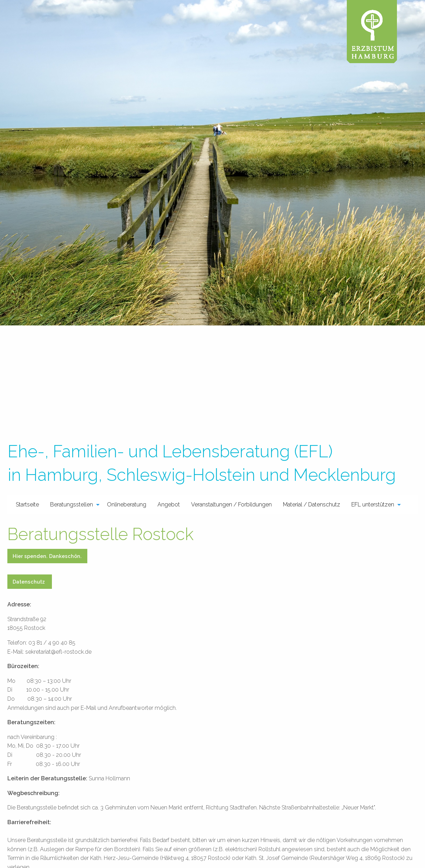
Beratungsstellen (72, 504)
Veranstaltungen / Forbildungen (231, 504)
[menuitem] (27, 505)
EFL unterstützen (373, 504)
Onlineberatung (127, 504)
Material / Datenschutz (312, 504)
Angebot (169, 504)
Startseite (27, 504)
